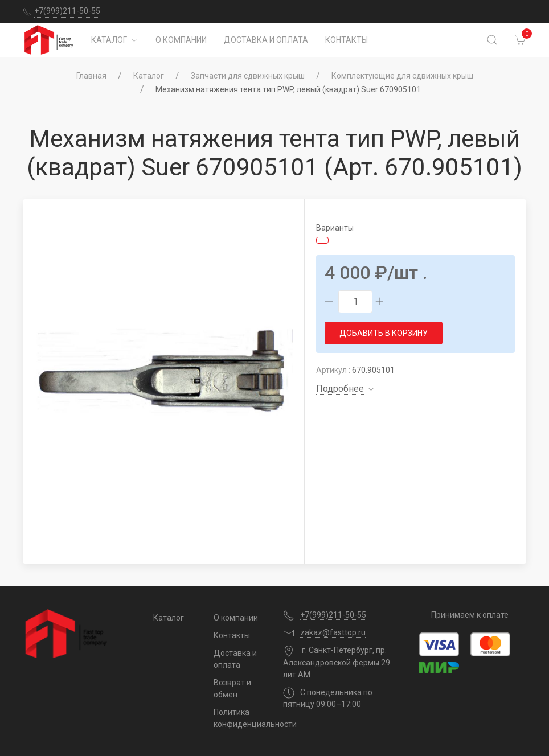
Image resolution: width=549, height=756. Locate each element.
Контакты (347, 40)
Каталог (115, 40)
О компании (181, 40)
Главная (91, 76)
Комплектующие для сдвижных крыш (402, 76)
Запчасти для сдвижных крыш (248, 76)
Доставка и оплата (266, 40)
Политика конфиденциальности (240, 718)
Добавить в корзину (384, 333)
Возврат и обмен (232, 689)
